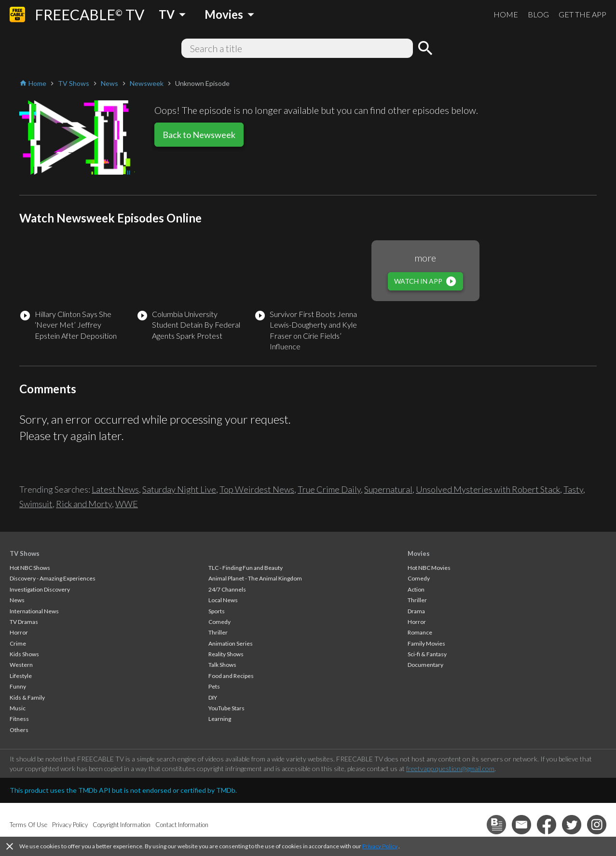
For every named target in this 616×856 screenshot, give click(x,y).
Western (21, 665)
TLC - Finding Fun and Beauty (246, 568)
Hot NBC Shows (30, 568)
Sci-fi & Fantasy (427, 654)
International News (34, 611)
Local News (223, 600)
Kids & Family (27, 697)
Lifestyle (21, 676)
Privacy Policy (380, 846)
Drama (416, 611)
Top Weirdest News (257, 489)
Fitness (19, 719)
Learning (220, 719)
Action (416, 589)
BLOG (538, 14)
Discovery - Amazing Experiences (53, 578)
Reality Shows (226, 654)
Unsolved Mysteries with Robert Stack (488, 489)
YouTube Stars (226, 708)
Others (19, 730)
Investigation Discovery (40, 589)
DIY (213, 697)
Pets (214, 686)
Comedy (219, 622)
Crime (18, 643)
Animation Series (231, 643)
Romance (420, 632)
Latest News (115, 489)
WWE (127, 504)
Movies (419, 553)
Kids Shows (24, 654)
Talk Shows (222, 665)
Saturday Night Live (179, 489)
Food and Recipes (231, 676)
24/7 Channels (227, 589)
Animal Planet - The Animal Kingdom (255, 578)
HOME (506, 14)
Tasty (573, 489)
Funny (18, 686)
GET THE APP (582, 14)
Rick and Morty (84, 504)
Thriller (218, 632)
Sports (217, 611)
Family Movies (426, 643)
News (17, 600)
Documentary (425, 665)
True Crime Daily (329, 489)
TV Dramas (24, 622)
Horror (19, 632)
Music (18, 708)
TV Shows (25, 553)
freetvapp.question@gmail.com (450, 768)
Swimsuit (36, 504)
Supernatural (388, 489)
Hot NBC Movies (429, 568)
